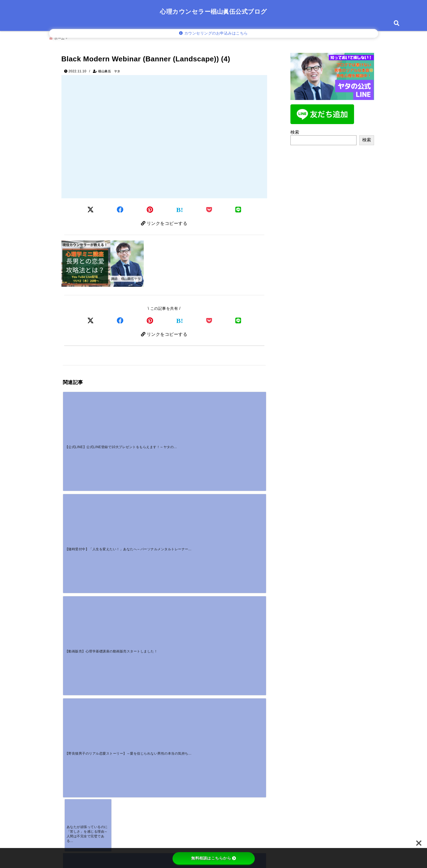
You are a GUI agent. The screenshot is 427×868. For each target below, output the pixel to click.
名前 (71, 744)
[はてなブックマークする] (180, 208)
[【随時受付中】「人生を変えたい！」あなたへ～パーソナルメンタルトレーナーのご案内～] (139, 415)
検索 (295, 130)
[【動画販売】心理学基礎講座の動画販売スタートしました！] (190, 415)
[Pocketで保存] (209, 320)
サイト (70, 780)
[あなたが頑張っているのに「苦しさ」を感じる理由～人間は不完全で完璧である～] (88, 467)
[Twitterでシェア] (91, 208)
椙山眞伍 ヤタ (109, 69)
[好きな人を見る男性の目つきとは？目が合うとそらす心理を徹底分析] (139, 607)
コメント (75, 686)
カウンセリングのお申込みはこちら (213, 33)
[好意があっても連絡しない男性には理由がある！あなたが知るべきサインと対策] (240, 607)
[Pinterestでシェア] (150, 208)
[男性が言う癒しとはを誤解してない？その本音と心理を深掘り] (88, 607)
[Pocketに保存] (209, 208)
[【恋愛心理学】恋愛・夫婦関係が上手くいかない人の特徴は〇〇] (240, 467)
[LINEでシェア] (238, 208)
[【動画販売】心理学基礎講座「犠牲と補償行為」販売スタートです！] (139, 467)
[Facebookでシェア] (120, 208)
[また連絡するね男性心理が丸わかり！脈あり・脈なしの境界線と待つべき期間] (190, 607)
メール (73, 762)
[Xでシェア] (91, 320)
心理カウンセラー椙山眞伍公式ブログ (213, 12)
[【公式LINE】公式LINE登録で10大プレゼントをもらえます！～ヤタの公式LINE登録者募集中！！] (88, 415)
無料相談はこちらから (213, 858)
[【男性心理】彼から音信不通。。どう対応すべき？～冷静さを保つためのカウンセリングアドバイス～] (190, 467)
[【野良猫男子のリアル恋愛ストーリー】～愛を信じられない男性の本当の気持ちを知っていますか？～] (240, 415)
